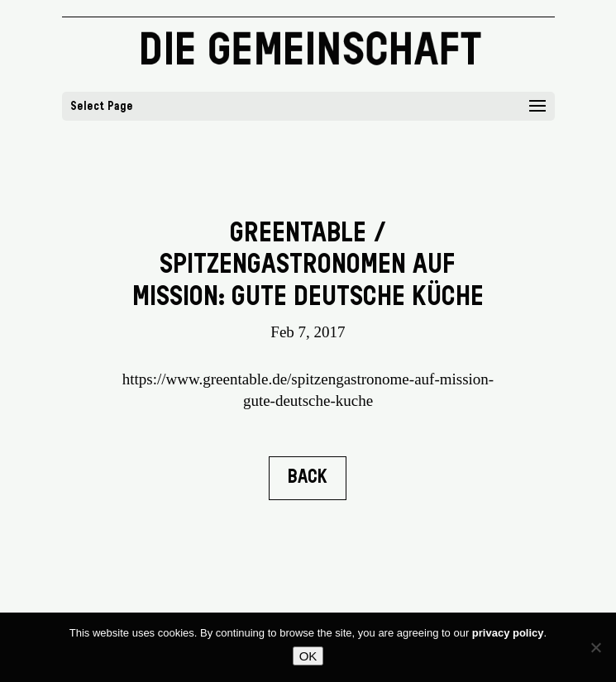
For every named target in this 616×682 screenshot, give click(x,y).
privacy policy (508, 633)
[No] (595, 647)
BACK (308, 478)
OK (308, 656)
